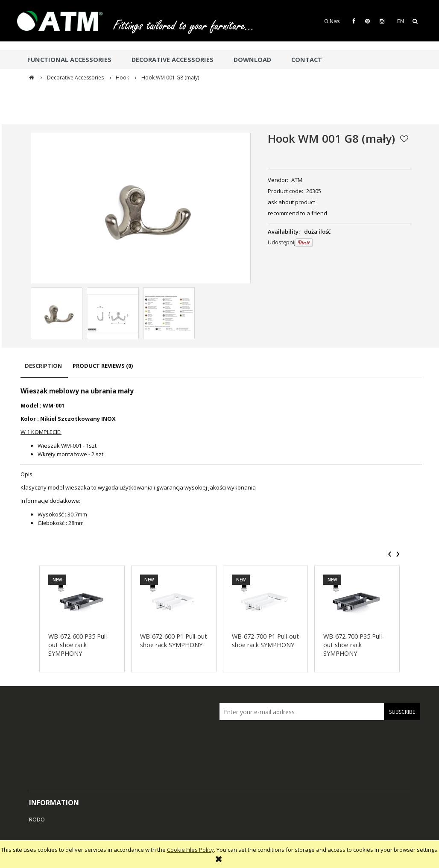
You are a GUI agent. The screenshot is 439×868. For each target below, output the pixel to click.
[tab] (44, 370)
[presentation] (390, 554)
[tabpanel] (221, 457)
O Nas (332, 21)
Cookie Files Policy (190, 850)
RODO (37, 819)
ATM (297, 180)
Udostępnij (282, 242)
